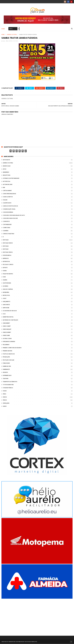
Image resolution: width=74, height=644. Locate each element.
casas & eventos (8, 197)
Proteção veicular (8, 360)
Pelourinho (6, 345)
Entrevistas (6, 262)
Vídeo (4, 394)
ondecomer (6, 335)
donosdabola (7, 255)
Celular (5, 200)
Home (3, 29)
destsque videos (8, 252)
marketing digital (8, 317)
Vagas (5, 391)
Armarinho (6, 172)
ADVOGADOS (6, 160)
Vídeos (5, 400)
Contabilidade (7, 225)
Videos (5, 397)
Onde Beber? (6, 323)
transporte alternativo (10, 382)
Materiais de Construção (10, 320)
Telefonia (6, 379)
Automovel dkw (8, 185)
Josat (5, 298)
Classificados (7, 203)
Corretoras (6, 228)
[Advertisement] (37, 615)
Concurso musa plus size (10, 218)
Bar (4, 188)
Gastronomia (7, 283)
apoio (5, 169)
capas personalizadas (9, 194)
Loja (4, 314)
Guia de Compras (8, 289)
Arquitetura (7, 175)
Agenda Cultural (12, 35)
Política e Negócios (9, 354)
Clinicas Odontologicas (10, 206)
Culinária (6, 231)
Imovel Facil (6, 295)
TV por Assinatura (8, 385)
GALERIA (5, 280)
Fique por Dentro (8, 274)
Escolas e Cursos (8, 265)
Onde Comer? (7, 326)
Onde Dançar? (7, 329)
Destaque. (6, 246)
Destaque (6, 240)
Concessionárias (8, 212)
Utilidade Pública (8, 388)
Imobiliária (6, 292)
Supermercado (7, 376)
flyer (4, 277)
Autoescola (6, 181)
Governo (6, 286)
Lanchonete (6, 305)
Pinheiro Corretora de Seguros (12, 348)
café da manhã (7, 191)
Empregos (6, 258)
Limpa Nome (6, 308)
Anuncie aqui (7, 166)
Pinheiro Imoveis (7, 351)
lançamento (7, 302)
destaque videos (8, 243)
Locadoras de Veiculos (10, 311)
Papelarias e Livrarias (9, 342)
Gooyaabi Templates (31, 642)
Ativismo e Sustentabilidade (11, 178)
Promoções (6, 357)
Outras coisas (7, 339)
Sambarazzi (6, 369)
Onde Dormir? (7, 332)
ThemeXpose (12, 642)
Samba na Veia (7, 366)
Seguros (5, 372)
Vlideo (5, 406)
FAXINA (5, 271)
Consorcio (6, 222)
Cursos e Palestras (8, 234)
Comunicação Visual (9, 209)
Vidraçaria (6, 403)
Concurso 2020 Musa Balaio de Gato (14, 215)
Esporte (5, 268)
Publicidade (6, 363)
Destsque (6, 249)
